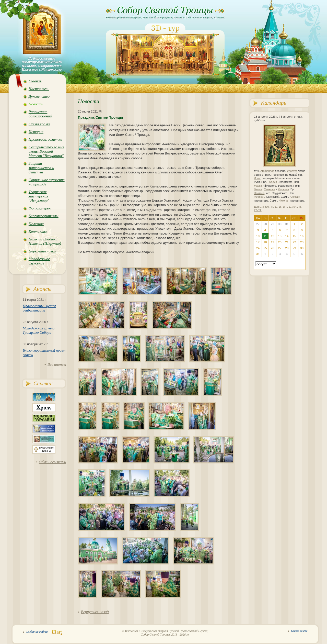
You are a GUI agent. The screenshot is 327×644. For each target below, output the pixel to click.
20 (280, 242)
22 (294, 242)
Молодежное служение (39, 261)
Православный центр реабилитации (39, 308)
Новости (36, 104)
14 (287, 236)
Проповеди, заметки (45, 139)
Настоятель (39, 89)
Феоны (258, 189)
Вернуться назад (95, 612)
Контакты (38, 231)
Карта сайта (299, 631)
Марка (258, 186)
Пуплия (272, 182)
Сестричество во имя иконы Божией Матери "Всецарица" (46, 151)
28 (287, 248)
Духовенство (39, 96)
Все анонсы (57, 364)
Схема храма (39, 124)
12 (272, 236)
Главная (35, 81)
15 (294, 236)
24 (258, 248)
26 (272, 248)
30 (302, 248)
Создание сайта (37, 632)
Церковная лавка (42, 251)
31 (258, 254)
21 (287, 242)
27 (280, 248)
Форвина (283, 189)
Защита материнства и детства (41, 168)
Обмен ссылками (52, 462)
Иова (257, 178)
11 (265, 236)
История (36, 132)
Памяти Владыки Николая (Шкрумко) (45, 241)
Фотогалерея (40, 208)
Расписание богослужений (40, 114)
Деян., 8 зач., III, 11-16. (268, 207)
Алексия (295, 197)
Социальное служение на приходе (47, 182)
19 (272, 242)
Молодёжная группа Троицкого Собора (39, 330)
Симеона (270, 189)
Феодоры (260, 197)
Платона (259, 193)
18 (265, 242)
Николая (284, 201)
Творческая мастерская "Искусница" (39, 196)
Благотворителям (44, 216)
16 (302, 236)
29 (294, 248)
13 (280, 236)
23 (302, 242)
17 (258, 242)
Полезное (36, 224)
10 (258, 236)
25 (265, 248)
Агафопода (267, 171)
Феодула (292, 171)
